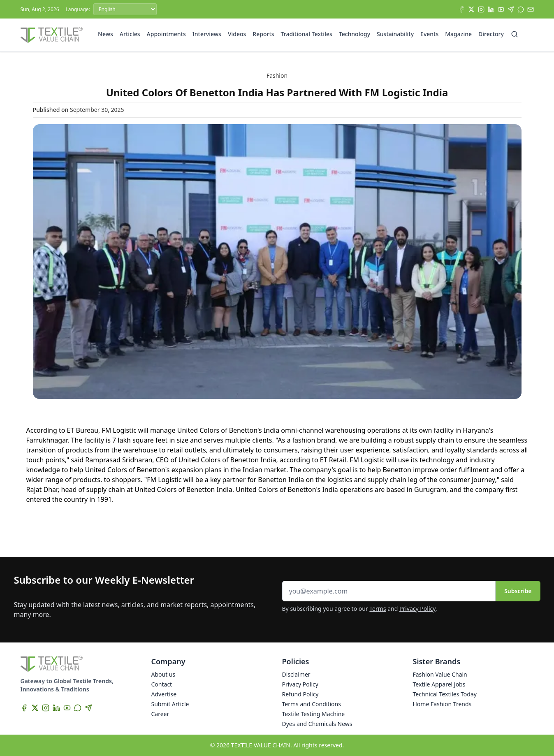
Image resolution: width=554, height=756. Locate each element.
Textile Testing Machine (314, 714)
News (105, 34)
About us (163, 674)
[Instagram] (481, 9)
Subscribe (518, 591)
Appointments (166, 34)
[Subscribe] (531, 9)
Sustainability (395, 34)
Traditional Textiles (307, 34)
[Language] (125, 9)
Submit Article (170, 704)
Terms (378, 609)
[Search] (515, 34)
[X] (471, 9)
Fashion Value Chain (440, 674)
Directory (491, 34)
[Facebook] (461, 9)
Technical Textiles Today (445, 694)
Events (429, 34)
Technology (355, 34)
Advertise (164, 694)
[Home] (52, 35)
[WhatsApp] (521, 9)
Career (160, 714)
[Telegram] (511, 9)
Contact (162, 684)
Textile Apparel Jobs (439, 684)
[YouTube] (501, 9)
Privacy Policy (417, 609)
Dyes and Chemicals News (317, 724)
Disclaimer (296, 674)
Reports (263, 34)
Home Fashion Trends (442, 704)
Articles (130, 34)
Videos (237, 34)
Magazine (458, 34)
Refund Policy (300, 694)
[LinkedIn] (491, 9)
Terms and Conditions (312, 704)
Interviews (207, 34)
